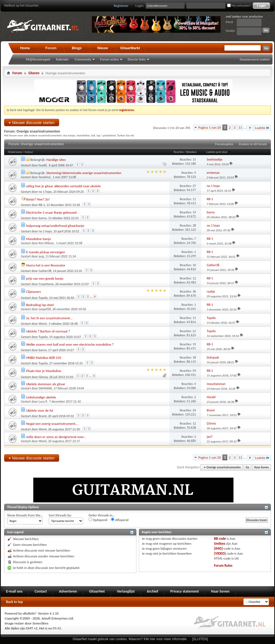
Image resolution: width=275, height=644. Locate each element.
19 (194, 212)
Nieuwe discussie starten (32, 123)
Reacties (179, 152)
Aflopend (120, 520)
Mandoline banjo (38, 239)
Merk (229, 22)
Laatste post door (219, 152)
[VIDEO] (220, 553)
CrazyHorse (46, 284)
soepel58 (45, 309)
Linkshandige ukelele (41, 397)
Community (83, 59)
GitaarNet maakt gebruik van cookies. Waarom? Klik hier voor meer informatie (130, 639)
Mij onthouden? (239, 6)
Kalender (62, 59)
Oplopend (98, 520)
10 (194, 265)
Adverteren (68, 591)
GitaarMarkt (130, 48)
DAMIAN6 (45, 388)
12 (194, 278)
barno (43, 218)
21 (194, 331)
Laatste (262, 128)
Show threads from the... (25, 515)
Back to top (14, 602)
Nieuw (103, 48)
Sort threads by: (60, 515)
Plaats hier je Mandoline (44, 371)
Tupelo (43, 298)
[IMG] (218, 548)
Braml (43, 416)
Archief (152, 591)
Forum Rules (223, 565)
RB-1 (42, 205)
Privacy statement (185, 591)
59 (194, 371)
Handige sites (56, 160)
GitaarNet (97, 591)
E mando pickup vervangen (46, 252)
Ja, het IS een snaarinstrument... (49, 318)
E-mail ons (14, 591)
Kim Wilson (46, 243)
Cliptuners (34, 292)
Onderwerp (15, 152)
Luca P (43, 401)
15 (194, 159)
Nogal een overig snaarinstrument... (52, 424)
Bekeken (192, 152)
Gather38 (45, 271)
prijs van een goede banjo (45, 278)
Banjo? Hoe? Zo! (38, 199)
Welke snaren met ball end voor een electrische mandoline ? (70, 344)
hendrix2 (45, 177)
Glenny (43, 377)
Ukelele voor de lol (40, 410)
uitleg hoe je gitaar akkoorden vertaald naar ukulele (63, 186)
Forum (51, 48)
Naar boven (262, 467)
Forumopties (224, 144)
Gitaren (34, 73)
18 (194, 357)
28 (194, 225)
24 (194, 410)
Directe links (137, 59)
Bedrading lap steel (40, 305)
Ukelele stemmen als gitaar (46, 384)
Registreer (121, 6)
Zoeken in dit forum (253, 144)
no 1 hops (45, 192)
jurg (41, 256)
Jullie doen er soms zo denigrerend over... (56, 437)
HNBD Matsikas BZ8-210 (44, 358)
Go (248, 467)
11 (240, 127)
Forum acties (109, 59)
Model (230, 31)
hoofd (43, 165)
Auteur (29, 152)
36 (194, 291)
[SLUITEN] (200, 639)
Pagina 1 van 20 (210, 127)
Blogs (77, 48)
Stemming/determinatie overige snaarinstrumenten (84, 173)
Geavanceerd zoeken (255, 59)
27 (194, 186)
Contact (41, 591)
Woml (43, 324)
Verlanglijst (126, 591)
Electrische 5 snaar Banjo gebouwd (51, 212)
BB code (220, 539)
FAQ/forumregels (38, 59)
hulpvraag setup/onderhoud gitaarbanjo (55, 226)
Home (25, 48)
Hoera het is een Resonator (46, 265)
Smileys (220, 543)
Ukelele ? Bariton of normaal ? (48, 331)
